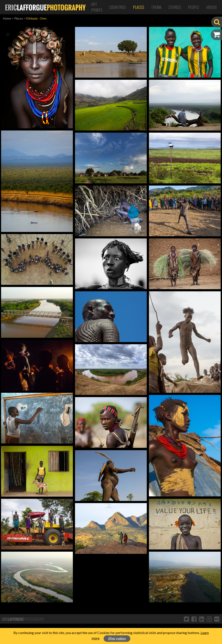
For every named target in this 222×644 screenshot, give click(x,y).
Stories (175, 7)
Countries (118, 7)
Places (139, 7)
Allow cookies (117, 639)
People (194, 7)
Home (7, 18)
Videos (211, 7)
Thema (156, 7)
